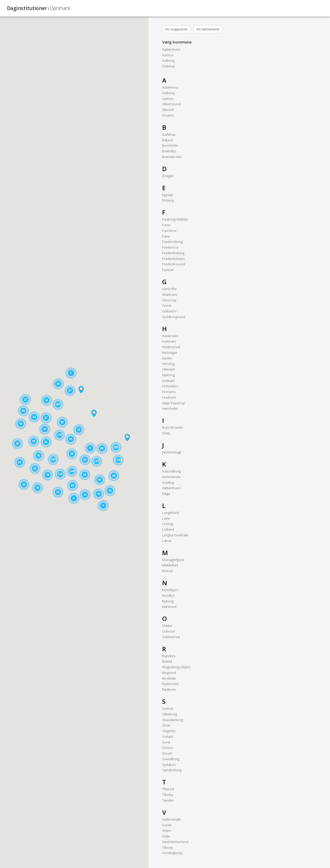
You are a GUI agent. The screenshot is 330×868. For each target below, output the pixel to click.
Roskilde (169, 678)
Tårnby (168, 795)
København (171, 49)
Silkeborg (170, 714)
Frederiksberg (173, 253)
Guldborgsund (174, 317)
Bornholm (170, 145)
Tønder (168, 800)
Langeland (171, 512)
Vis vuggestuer (176, 29)
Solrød (168, 736)
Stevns (168, 747)
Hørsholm (170, 408)
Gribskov (169, 311)
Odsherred (171, 637)
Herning (168, 363)
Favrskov (169, 230)
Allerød (168, 109)
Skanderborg (173, 720)
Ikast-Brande (172, 427)
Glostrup (169, 300)
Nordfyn (168, 595)
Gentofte (170, 289)
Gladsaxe (170, 294)
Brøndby (169, 151)
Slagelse (169, 731)
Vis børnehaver (208, 29)
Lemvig (168, 524)
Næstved (169, 606)
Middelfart (170, 565)
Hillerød (168, 369)
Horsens (169, 392)
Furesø (168, 270)
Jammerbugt (172, 452)
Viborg (167, 847)
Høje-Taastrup (174, 403)
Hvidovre (169, 397)
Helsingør (170, 352)
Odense (169, 66)
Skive (166, 725)
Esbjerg (168, 200)
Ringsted (169, 673)
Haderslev (170, 336)
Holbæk (168, 380)
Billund (168, 140)
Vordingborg (172, 853)
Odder (167, 625)
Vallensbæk (171, 819)
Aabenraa (170, 87)
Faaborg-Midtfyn (175, 219)
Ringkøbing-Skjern (176, 667)
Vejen (167, 830)
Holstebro (170, 386)
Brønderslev (172, 157)
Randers (169, 656)
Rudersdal (170, 684)
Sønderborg (172, 770)
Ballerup (169, 134)
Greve (167, 305)
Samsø (168, 708)
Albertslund (171, 104)
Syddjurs (169, 764)
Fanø (166, 225)
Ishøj (166, 433)
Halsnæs (169, 341)
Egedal (167, 195)
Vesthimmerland (175, 842)
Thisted (168, 789)
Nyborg (168, 601)
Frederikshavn (174, 258)
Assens (168, 115)
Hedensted (171, 347)
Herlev (167, 358)
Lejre (166, 518)
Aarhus (168, 55)
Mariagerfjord (173, 560)
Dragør (168, 176)
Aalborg (168, 60)
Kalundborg (171, 471)
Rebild (167, 661)
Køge (166, 493)
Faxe (166, 236)
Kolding (168, 482)
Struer (167, 753)
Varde (167, 825)
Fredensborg (172, 242)
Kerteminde (171, 477)
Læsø (167, 541)
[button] (127, 437)
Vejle (166, 836)
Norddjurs (170, 590)
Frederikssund (174, 264)
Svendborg (171, 759)
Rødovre (169, 689)
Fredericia (170, 247)
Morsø (167, 571)
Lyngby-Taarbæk (175, 535)
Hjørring (168, 375)
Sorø (166, 742)
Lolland (168, 529)
